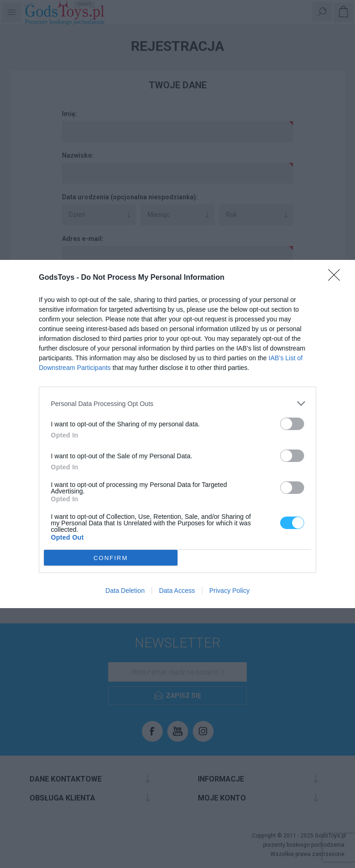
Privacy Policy (230, 591)
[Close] (337, 278)
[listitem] (177, 403)
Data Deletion (125, 591)
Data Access (177, 591)
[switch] (292, 424)
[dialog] (177, 434)
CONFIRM (111, 558)
